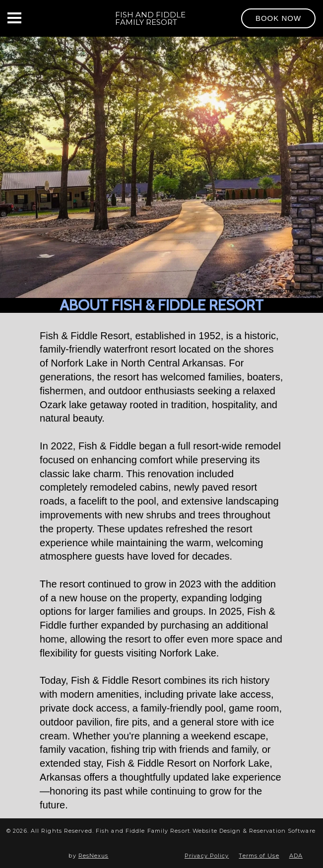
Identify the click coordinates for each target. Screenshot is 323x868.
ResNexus (94, 856)
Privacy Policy (207, 856)
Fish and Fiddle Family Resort (150, 18)
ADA (296, 856)
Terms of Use (259, 856)
